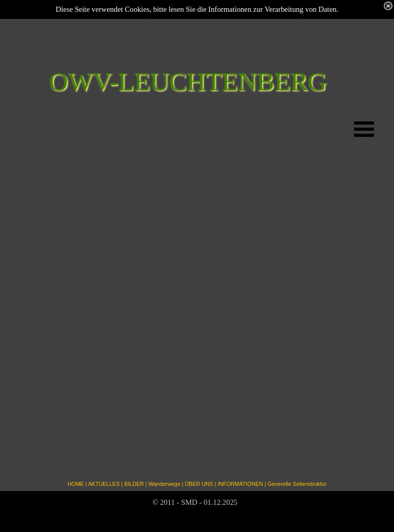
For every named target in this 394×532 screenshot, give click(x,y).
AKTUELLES (104, 484)
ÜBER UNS (199, 484)
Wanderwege (164, 484)
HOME (76, 484)
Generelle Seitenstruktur (297, 484)
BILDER (134, 484)
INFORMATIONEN (240, 484)
